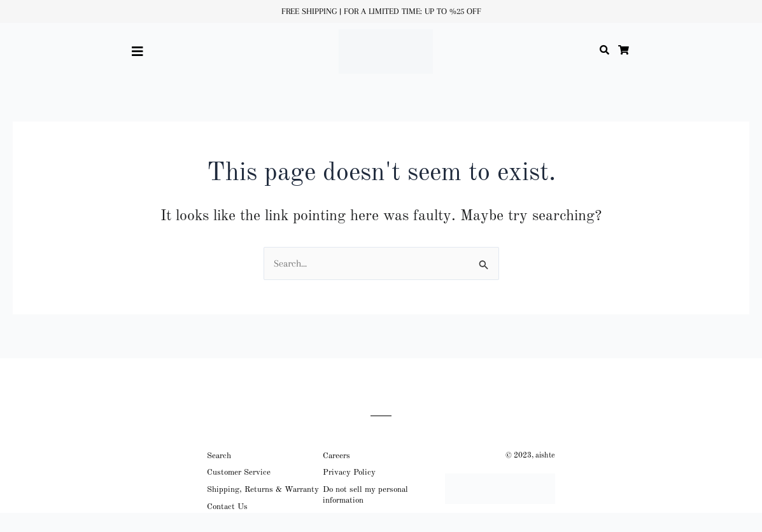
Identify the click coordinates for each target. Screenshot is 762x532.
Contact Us (227, 507)
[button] (140, 52)
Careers (336, 456)
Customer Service (239, 472)
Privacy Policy (349, 472)
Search (219, 456)
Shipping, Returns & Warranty (263, 490)
